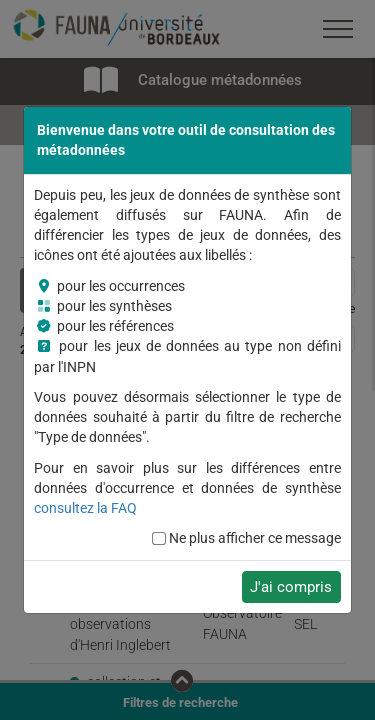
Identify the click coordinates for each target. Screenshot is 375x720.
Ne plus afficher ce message (255, 538)
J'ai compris (291, 587)
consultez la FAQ (85, 508)
